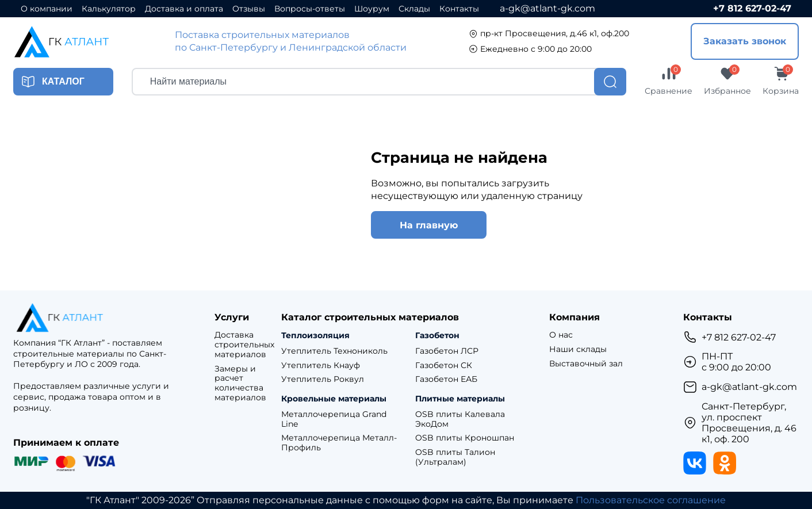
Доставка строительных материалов (244, 345)
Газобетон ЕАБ (446, 379)
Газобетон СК (444, 366)
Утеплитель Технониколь (334, 351)
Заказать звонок (745, 41)
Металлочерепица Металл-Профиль (339, 443)
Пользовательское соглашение (651, 500)
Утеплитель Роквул (323, 379)
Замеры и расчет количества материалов (240, 383)
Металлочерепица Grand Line (334, 419)
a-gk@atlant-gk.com (547, 8)
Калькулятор (109, 9)
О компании (47, 9)
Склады (414, 9)
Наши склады (578, 349)
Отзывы (249, 9)
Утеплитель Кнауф (321, 366)
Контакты (459, 9)
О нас (561, 335)
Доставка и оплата (184, 9)
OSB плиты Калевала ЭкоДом (460, 419)
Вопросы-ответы (310, 9)
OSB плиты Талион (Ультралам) (455, 457)
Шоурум (372, 9)
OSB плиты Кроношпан (465, 438)
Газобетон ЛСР (447, 351)
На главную (429, 225)
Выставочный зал (586, 364)
